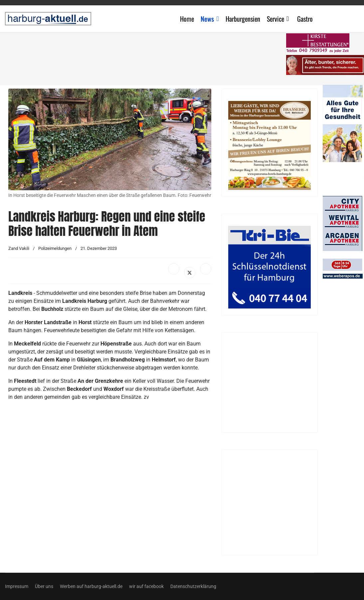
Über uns (44, 586)
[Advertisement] (174, 490)
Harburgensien (243, 19)
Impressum (17, 586)
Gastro (305, 19)
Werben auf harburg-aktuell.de (91, 586)
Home (187, 19)
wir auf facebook (146, 586)
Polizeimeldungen (55, 248)
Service (275, 19)
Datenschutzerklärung (193, 586)
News (207, 19)
